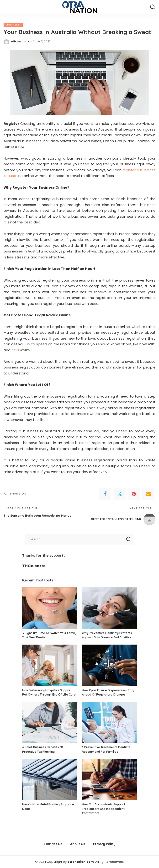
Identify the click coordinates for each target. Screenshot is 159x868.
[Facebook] (105, 494)
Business (13, 25)
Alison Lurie (20, 41)
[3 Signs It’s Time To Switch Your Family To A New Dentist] (50, 608)
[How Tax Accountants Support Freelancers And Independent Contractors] (109, 780)
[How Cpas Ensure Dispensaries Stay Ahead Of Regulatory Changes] (109, 665)
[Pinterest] (134, 494)
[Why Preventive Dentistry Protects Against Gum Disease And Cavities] (109, 608)
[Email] (148, 494)
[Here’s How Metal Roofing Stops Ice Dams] (50, 780)
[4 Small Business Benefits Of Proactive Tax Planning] (50, 722)
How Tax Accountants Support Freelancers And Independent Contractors (103, 809)
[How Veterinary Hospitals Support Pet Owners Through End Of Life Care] (50, 665)
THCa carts (34, 566)
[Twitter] (120, 494)
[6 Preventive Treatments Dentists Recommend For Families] (109, 722)
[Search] (153, 7)
